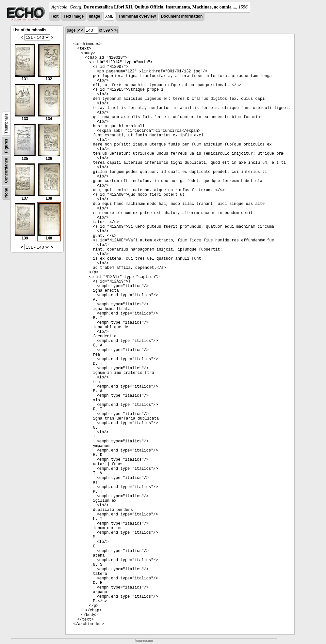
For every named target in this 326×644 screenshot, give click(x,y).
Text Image (73, 16)
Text (55, 16)
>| (116, 30)
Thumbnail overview (137, 16)
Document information (182, 16)
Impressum (144, 641)
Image (95, 16)
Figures (6, 146)
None (6, 193)
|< (78, 30)
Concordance (6, 170)
